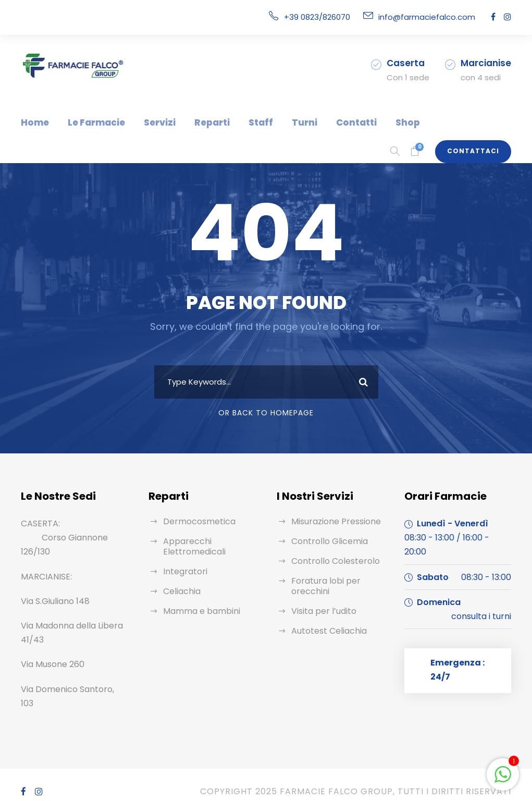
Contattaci (477, 151)
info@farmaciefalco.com (433, 17)
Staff (241, 122)
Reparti (197, 122)
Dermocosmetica (194, 521)
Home (33, 122)
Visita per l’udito (321, 611)
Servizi (149, 122)
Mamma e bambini (197, 611)
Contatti (327, 122)
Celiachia (180, 591)
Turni (281, 122)
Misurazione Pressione (333, 521)
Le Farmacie (90, 122)
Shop (373, 122)
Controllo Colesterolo (330, 561)
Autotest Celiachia (325, 631)
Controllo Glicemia (325, 541)
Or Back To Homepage (266, 413)
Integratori (182, 571)
